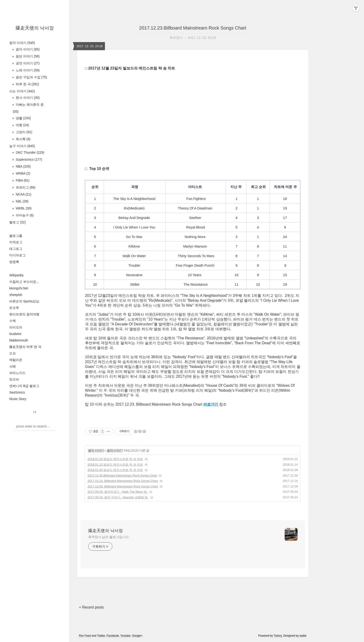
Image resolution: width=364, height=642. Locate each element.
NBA (23, 166)
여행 (22, 125)
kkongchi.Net (19, 288)
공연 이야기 (27, 63)
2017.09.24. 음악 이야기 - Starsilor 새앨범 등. (118, 497)
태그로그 (16, 249)
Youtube (125, 636)
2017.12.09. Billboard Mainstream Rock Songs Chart (123, 486)
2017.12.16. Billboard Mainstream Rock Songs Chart (123, 481)
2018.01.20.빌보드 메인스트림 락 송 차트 (115, 459)
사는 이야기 (22, 91)
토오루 (14, 308)
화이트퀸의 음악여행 (24, 314)
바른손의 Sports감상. (25, 301)
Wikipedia (16, 275)
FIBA (22, 180)
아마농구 (24, 215)
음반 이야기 (27, 56)
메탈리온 (16, 360)
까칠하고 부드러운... (24, 282)
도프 (13, 353)
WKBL (23, 208)
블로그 (18, 222)
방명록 (14, 262)
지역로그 (16, 242)
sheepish (16, 295)
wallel (303, 636)
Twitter (101, 636)
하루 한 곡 (27, 84)
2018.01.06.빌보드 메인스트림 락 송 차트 (115, 470)
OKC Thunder (30, 152)
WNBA (23, 173)
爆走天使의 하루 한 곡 (25, 347)
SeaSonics (17, 392)
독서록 (23, 139)
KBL (22, 201)
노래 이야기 (27, 70)
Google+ (137, 636)
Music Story (18, 399)
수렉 (13, 321)
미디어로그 (17, 255)
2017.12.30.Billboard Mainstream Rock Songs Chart (122, 475)
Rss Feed (85, 636)
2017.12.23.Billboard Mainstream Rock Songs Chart (193, 28)
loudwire (15, 334)
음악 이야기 (22, 43)
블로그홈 (16, 236)
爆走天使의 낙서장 (35, 28)
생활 (23, 118)
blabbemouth (19, 340)
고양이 (24, 132)
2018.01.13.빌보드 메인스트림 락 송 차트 (115, 465)
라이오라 (16, 327)
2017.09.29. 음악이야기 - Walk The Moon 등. (118, 492)
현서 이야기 (27, 98)
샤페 (13, 366)
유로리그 (25, 187)
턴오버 (14, 379)
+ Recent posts (91, 607)
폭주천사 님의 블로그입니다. (109, 537)
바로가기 (211, 404)
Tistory (278, 636)
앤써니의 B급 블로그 (24, 386)
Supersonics (29, 159)
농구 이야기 (22, 146)
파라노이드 (17, 373)
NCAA (23, 194)
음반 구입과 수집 (31, 77)
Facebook (113, 636)
